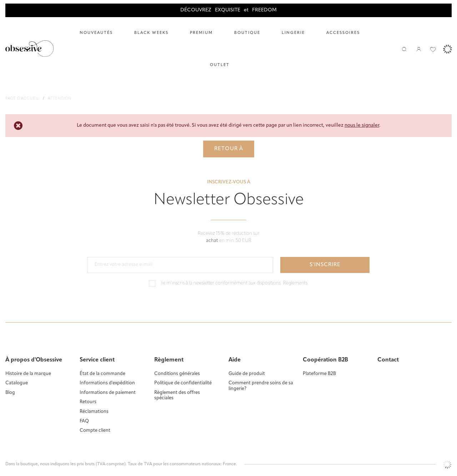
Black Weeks (151, 33)
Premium (201, 33)
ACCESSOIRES (343, 33)
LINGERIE (293, 33)
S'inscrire (325, 265)
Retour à (229, 149)
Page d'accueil (22, 99)
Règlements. (296, 283)
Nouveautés (96, 33)
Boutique (247, 33)
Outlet (220, 65)
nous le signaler (362, 125)
